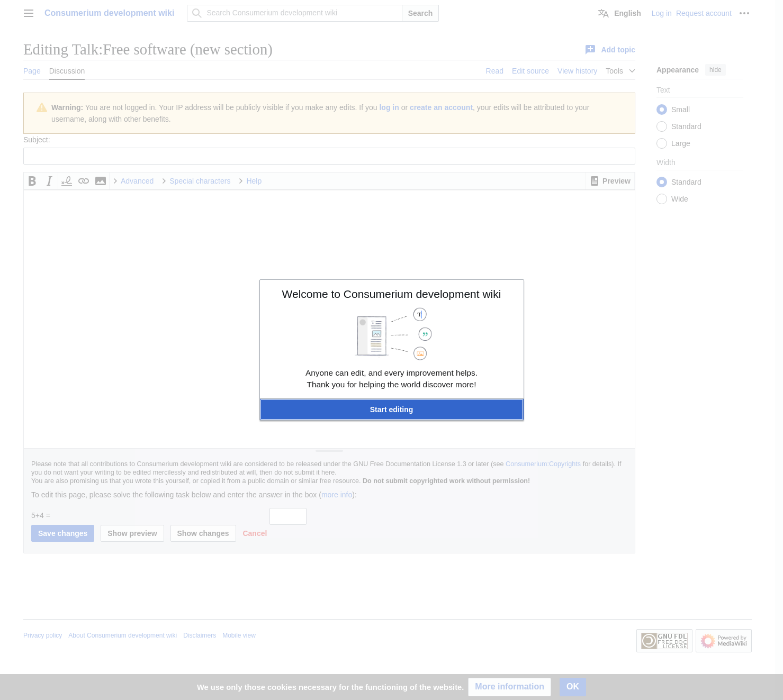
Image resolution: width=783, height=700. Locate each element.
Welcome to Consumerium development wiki (392, 294)
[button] (392, 410)
